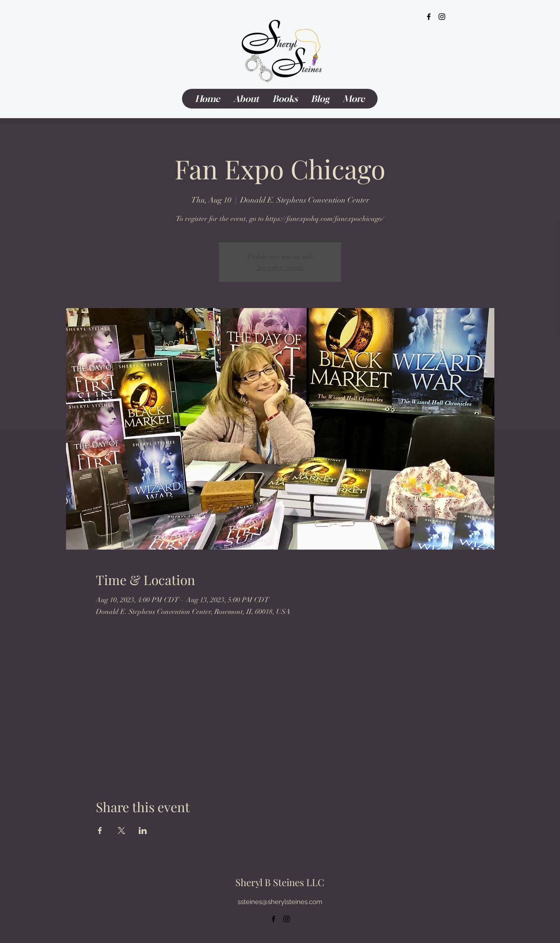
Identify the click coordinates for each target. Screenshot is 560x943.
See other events (280, 267)
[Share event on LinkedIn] (143, 831)
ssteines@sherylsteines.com (280, 902)
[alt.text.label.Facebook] (429, 17)
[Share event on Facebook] (100, 831)
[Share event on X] (121, 831)
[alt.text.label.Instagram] (442, 17)
